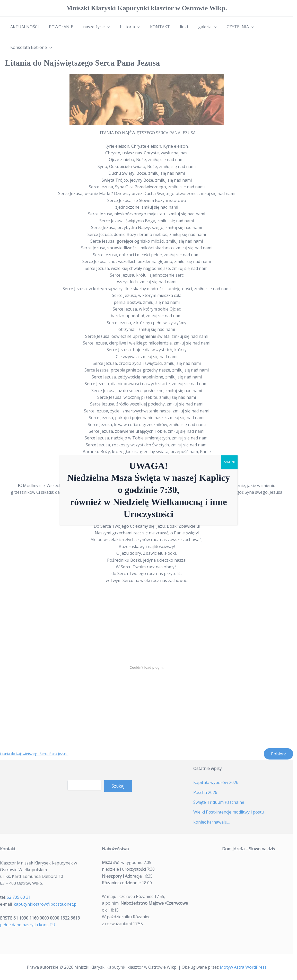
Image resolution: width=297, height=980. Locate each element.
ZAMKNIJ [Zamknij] (229, 462)
